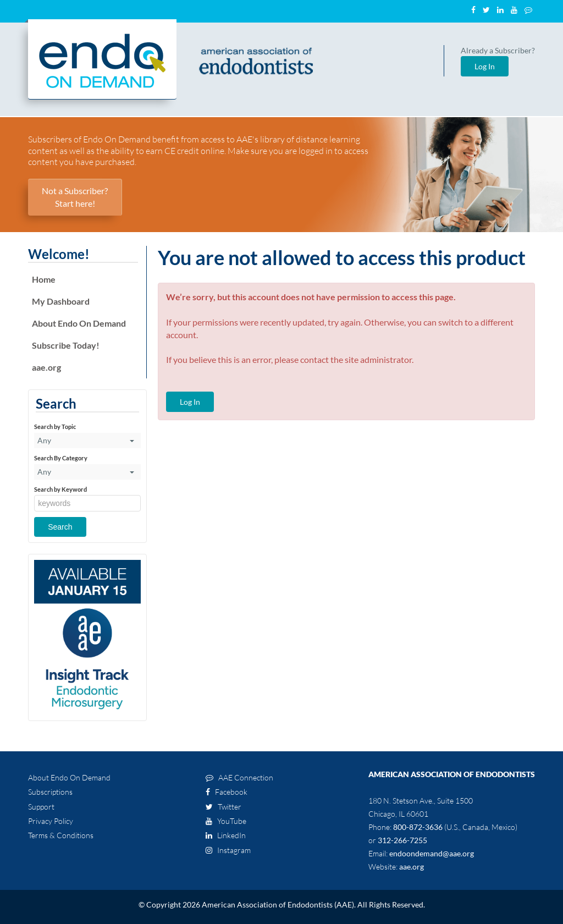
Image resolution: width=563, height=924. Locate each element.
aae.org (46, 367)
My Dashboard (61, 301)
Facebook (227, 792)
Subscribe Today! (66, 345)
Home (44, 279)
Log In (485, 66)
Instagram (228, 850)
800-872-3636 (418, 827)
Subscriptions (50, 792)
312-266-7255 (402, 840)
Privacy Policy (51, 821)
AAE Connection (239, 777)
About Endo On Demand (79, 323)
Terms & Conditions (61, 835)
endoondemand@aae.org (432, 853)
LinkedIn (226, 835)
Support (41, 807)
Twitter (223, 807)
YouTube (226, 821)
